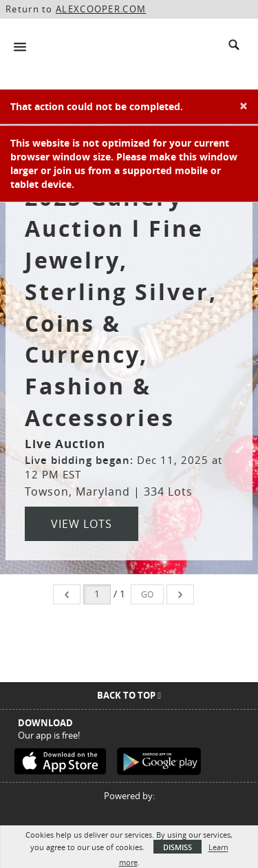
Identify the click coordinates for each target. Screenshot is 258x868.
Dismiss (178, 847)
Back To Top (129, 695)
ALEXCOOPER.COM (101, 9)
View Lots (82, 524)
